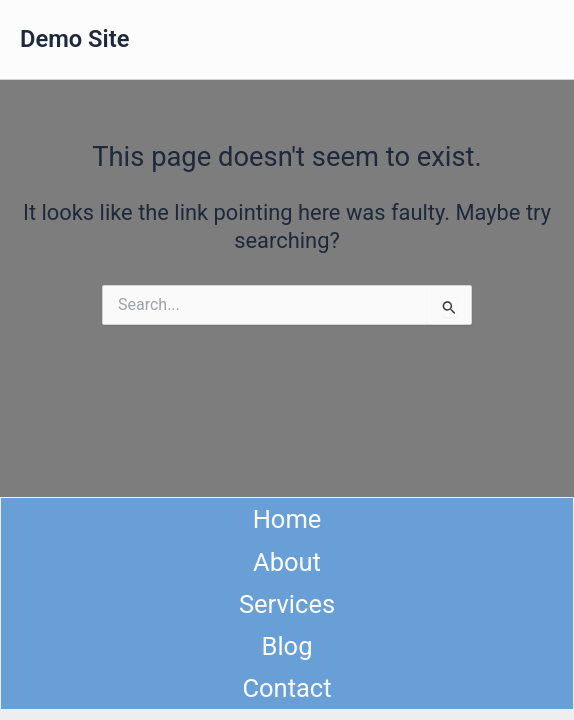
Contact (286, 688)
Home (287, 519)
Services (287, 604)
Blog (287, 646)
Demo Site (74, 39)
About (287, 562)
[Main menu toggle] (533, 40)
